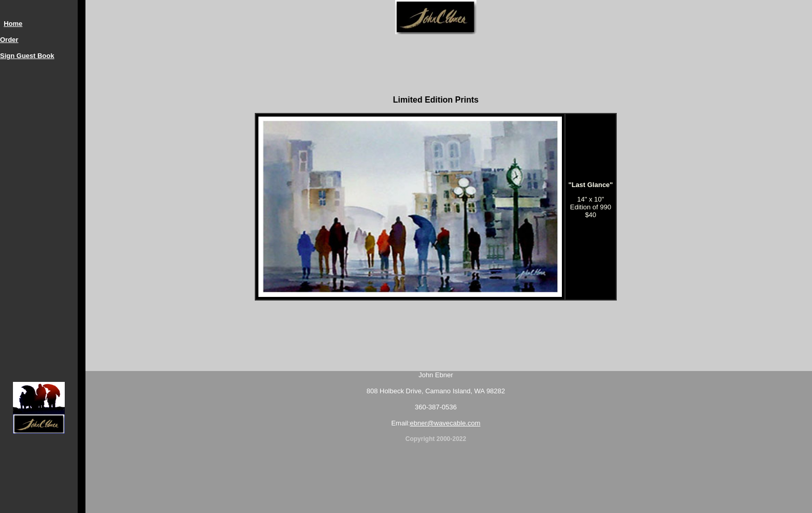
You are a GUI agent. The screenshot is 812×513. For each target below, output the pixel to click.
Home (13, 24)
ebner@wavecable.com (445, 423)
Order (9, 40)
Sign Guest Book (27, 56)
